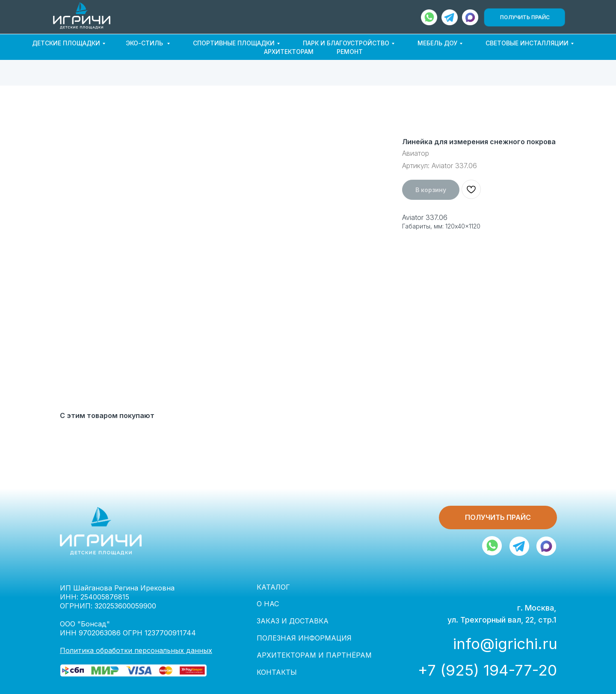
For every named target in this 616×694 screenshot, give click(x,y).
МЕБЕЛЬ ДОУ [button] (437, 43)
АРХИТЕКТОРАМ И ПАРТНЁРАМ (314, 655)
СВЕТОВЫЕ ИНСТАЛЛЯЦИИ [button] (527, 43)
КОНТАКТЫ (277, 672)
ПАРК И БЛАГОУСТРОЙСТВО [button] (346, 43)
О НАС (268, 604)
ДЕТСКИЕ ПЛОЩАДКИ (66, 43)
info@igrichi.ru (505, 644)
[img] (470, 17)
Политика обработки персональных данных (136, 650)
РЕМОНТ (350, 52)
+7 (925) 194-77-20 (487, 670)
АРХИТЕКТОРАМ (289, 52)
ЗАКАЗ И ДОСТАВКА (293, 621)
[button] (524, 17)
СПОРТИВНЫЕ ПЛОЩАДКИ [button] (234, 43)
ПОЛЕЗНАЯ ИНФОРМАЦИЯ (304, 638)
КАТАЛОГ (273, 587)
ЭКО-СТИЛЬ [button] (145, 43)
